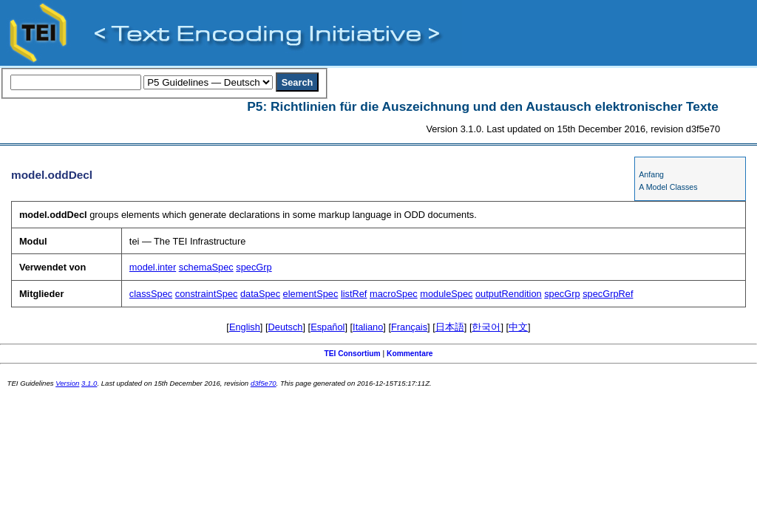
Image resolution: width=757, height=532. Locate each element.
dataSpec (260, 294)
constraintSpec (207, 294)
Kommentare (410, 354)
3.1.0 (89, 383)
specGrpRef (608, 294)
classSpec (151, 294)
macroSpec (394, 294)
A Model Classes (668, 187)
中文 (518, 327)
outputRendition (509, 294)
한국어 (486, 327)
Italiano (368, 327)
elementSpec (311, 294)
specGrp (254, 267)
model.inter (153, 267)
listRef (354, 294)
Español (327, 327)
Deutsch (286, 327)
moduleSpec (446, 294)
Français (409, 327)
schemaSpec (206, 267)
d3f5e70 (264, 383)
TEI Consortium (352, 354)
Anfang (651, 174)
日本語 (450, 327)
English (245, 327)
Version (67, 383)
